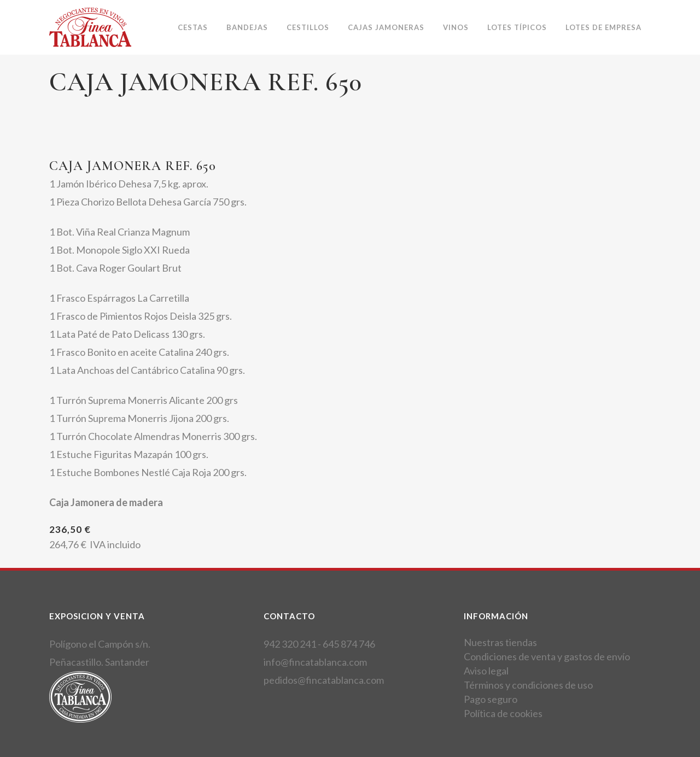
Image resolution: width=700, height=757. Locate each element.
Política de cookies (503, 713)
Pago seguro (491, 699)
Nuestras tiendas (500, 642)
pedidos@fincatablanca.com (324, 680)
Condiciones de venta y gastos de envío (547, 656)
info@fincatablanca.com (315, 662)
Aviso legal (486, 671)
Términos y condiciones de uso (528, 685)
